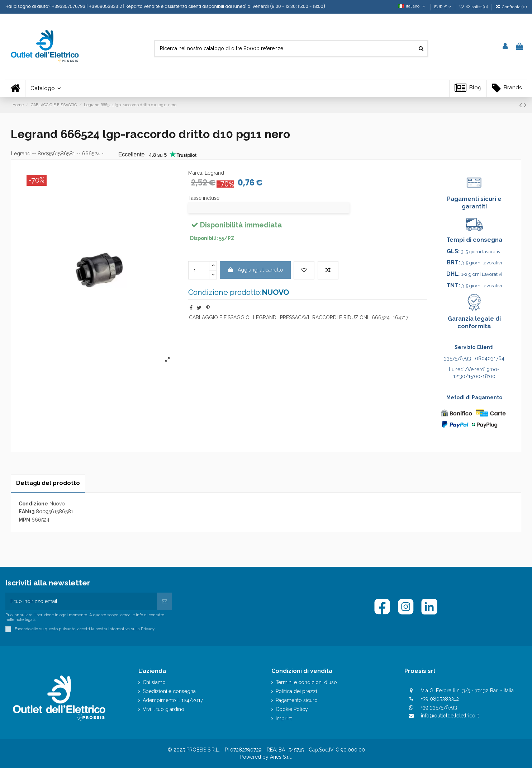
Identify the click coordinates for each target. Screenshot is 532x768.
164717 (401, 317)
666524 (381, 317)
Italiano (412, 6)
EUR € (443, 7)
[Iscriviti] (165, 601)
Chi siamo (154, 682)
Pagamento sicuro (297, 700)
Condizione (33, 504)
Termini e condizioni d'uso (306, 682)
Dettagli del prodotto (48, 483)
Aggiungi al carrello (255, 270)
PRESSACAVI (294, 317)
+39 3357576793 (439, 707)
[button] (46, 88)
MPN (24, 520)
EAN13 (27, 512)
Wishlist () (474, 7)
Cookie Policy (292, 709)
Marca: (196, 173)
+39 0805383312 (440, 699)
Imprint (284, 718)
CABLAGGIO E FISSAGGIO (219, 317)
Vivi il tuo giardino (163, 709)
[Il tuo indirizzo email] (81, 601)
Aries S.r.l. (281, 757)
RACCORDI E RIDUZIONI (340, 317)
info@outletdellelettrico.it (450, 716)
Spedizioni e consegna (169, 691)
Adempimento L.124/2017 (173, 700)
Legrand (21, 154)
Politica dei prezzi (296, 691)
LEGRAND (265, 317)
